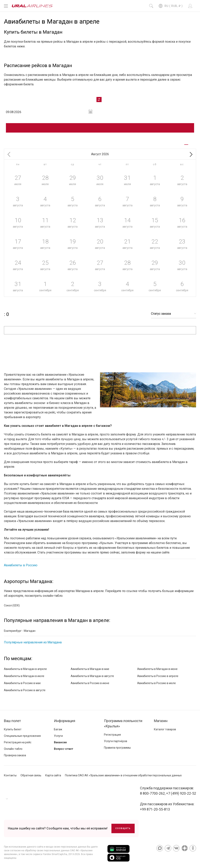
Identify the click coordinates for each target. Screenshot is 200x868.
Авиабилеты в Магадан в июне (157, 669)
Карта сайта (53, 775)
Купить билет (13, 729)
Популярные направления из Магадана (33, 642)
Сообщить (123, 828)
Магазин (161, 721)
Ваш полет (12, 721)
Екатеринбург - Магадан (20, 631)
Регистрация (112, 735)
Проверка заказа (15, 755)
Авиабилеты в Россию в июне (90, 683)
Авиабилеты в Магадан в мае (90, 669)
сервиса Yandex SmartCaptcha (50, 854)
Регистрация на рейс (18, 742)
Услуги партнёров (116, 741)
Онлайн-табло (13, 749)
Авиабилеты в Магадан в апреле (25, 669)
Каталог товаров (165, 729)
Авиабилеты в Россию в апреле (158, 676)
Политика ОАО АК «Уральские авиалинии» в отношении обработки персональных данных (123, 775)
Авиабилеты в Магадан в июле (24, 676)
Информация (65, 721)
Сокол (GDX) (12, 605)
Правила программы (117, 748)
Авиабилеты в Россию (21, 565)
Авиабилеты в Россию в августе (25, 690)
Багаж (58, 729)
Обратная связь (31, 775)
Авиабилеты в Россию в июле (156, 683)
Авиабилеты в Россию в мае (22, 683)
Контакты (10, 775)
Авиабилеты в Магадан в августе (92, 676)
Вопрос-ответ (64, 749)
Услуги (58, 736)
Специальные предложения (22, 736)
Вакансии (60, 742)
